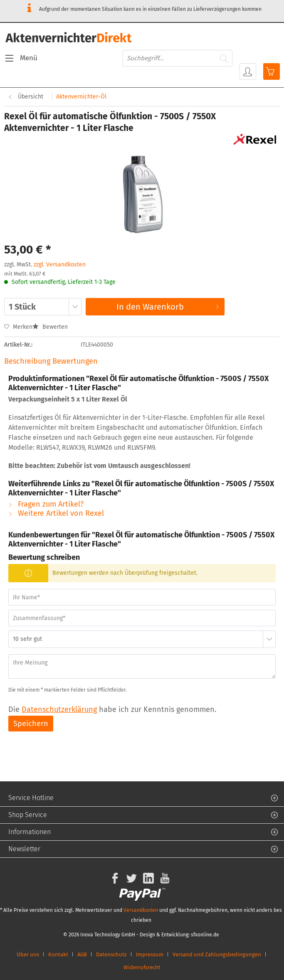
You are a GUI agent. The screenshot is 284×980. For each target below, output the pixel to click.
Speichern (31, 724)
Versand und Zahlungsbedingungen (217, 954)
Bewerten (50, 327)
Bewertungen (75, 361)
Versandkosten (141, 910)
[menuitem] (21, 58)
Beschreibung (27, 361)
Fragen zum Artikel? (46, 504)
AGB (82, 954)
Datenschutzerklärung (59, 709)
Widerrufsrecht (142, 967)
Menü (21, 57)
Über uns (28, 954)
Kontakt (58, 954)
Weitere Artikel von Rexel (56, 513)
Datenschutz (111, 954)
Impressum (150, 954)
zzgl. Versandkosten (60, 265)
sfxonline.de (205, 935)
